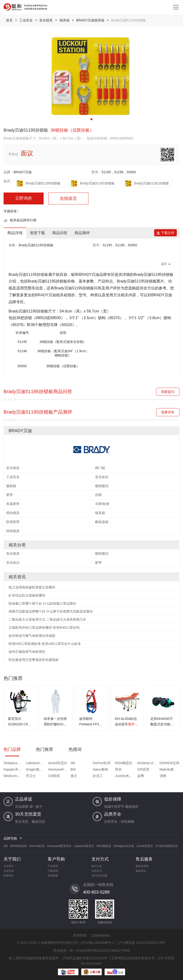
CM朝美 (54, 776)
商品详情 (15, 233)
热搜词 (75, 749)
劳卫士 (31, 776)
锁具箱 (65, 20)
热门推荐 (45, 749)
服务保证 (141, 871)
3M (73, 763)
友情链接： (81, 935)
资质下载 (37, 233)
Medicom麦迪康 (14, 776)
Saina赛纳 (100, 769)
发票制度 (53, 876)
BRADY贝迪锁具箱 (90, 20)
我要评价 (168, 412)
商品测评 (82, 233)
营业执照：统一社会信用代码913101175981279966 (91, 950)
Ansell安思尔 (58, 763)
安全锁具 (46, 20)
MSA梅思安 (124, 763)
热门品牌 (12, 749)
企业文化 (9, 871)
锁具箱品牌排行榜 (23, 220)
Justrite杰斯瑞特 (126, 776)
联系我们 (9, 876)
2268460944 (101, 935)
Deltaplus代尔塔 (14, 763)
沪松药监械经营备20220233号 (85, 958)
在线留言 (68, 198)
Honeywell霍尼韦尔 (59, 769)
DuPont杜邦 (102, 763)
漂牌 (163, 776)
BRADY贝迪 (23, 172)
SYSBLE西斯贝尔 (167, 846)
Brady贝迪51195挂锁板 (28, 275)
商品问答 (60, 233)
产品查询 (53, 866)
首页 (9, 20)
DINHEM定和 (170, 763)
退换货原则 (142, 866)
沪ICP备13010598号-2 (97, 943)
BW (73, 769)
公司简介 (9, 866)
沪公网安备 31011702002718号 (142, 943)
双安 (118, 769)
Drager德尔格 (36, 769)
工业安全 (26, 20)
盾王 (74, 776)
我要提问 (168, 392)
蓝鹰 (141, 776)
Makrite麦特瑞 (170, 769)
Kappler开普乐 (14, 769)
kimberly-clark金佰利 (148, 763)
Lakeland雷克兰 (37, 763)
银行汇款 (97, 866)
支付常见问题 (99, 876)
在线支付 (97, 871)
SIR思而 (143, 769)
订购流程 (53, 871)
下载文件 (165, 233)
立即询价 (24, 198)
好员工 (98, 776)
